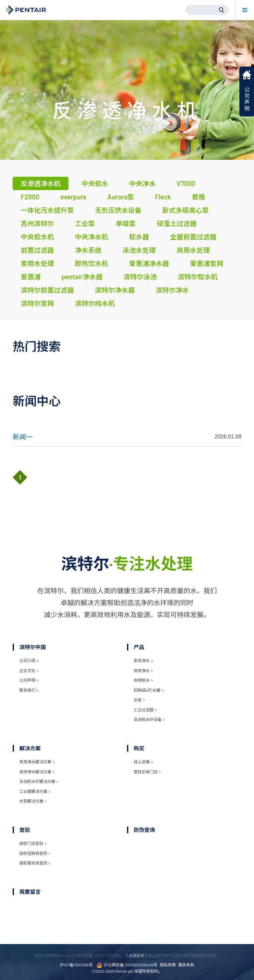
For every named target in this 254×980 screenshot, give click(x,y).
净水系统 (88, 250)
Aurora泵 (121, 197)
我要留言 (30, 892)
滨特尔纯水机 (95, 303)
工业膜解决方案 (35, 791)
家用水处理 (37, 263)
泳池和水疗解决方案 (39, 781)
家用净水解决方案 (37, 762)
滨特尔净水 (172, 290)
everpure (73, 197)
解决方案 (30, 748)
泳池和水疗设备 (149, 719)
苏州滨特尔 (37, 223)
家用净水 (143, 660)
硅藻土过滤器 (177, 223)
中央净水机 (91, 237)
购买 (139, 748)
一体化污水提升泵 (47, 210)
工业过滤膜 (145, 710)
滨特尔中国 (33, 647)
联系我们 (29, 690)
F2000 (30, 197)
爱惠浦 (31, 277)
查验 (25, 830)
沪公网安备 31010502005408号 (127, 965)
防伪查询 (144, 830)
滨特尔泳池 (140, 277)
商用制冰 (143, 680)
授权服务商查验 (35, 863)
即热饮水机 (91, 263)
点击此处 (136, 955)
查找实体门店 (147, 772)
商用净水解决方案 (37, 772)
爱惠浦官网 (206, 263)
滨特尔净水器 (115, 290)
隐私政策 (168, 965)
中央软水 (95, 183)
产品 (139, 647)
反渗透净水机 (41, 183)
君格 (198, 197)
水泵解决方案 (33, 801)
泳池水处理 (139, 250)
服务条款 (186, 965)
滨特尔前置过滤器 (47, 290)
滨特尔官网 (37, 303)
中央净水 (142, 183)
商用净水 (143, 670)
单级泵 (126, 223)
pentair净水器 (82, 277)
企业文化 (29, 670)
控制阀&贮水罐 (148, 690)
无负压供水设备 (118, 210)
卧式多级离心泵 (186, 210)
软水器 (139, 237)
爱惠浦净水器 (149, 263)
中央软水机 (37, 237)
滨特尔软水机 (198, 277)
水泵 (139, 700)
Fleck (163, 197)
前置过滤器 (37, 250)
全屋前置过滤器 (193, 237)
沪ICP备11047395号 (76, 965)
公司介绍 (29, 660)
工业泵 (85, 223)
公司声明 (29, 680)
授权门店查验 (33, 843)
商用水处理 (193, 250)
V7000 (186, 183)
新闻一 (23, 437)
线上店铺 (143, 762)
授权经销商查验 (35, 853)
